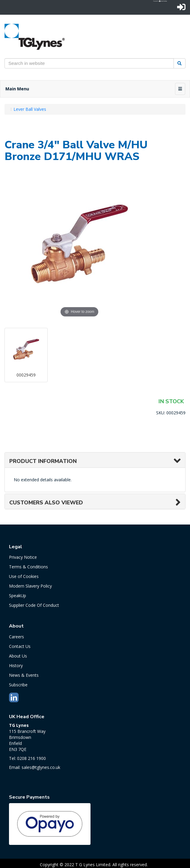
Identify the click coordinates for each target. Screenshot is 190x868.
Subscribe (18, 685)
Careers (16, 637)
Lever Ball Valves (30, 109)
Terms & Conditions (28, 567)
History (16, 665)
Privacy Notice (23, 557)
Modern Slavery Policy (30, 586)
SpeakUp (18, 596)
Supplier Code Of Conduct (34, 605)
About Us (18, 656)
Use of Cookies (24, 576)
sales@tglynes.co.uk (41, 767)
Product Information (43, 461)
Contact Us (20, 646)
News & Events (24, 675)
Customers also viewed (46, 503)
